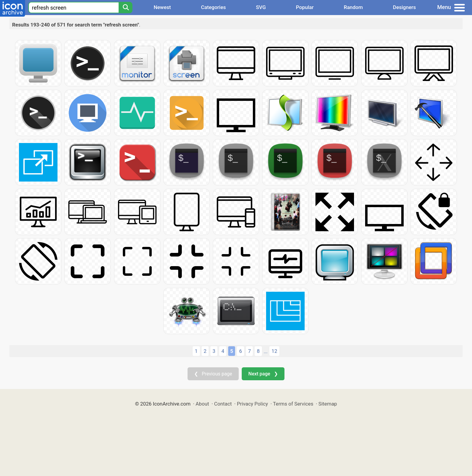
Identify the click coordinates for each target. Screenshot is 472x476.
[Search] (126, 8)
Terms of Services (293, 404)
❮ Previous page (213, 374)
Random (353, 7)
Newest (162, 7)
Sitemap (328, 404)
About (202, 404)
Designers (404, 7)
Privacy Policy (252, 404)
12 (274, 351)
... (266, 351)
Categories (214, 7)
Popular (305, 7)
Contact (223, 404)
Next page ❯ (263, 374)
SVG (261, 7)
